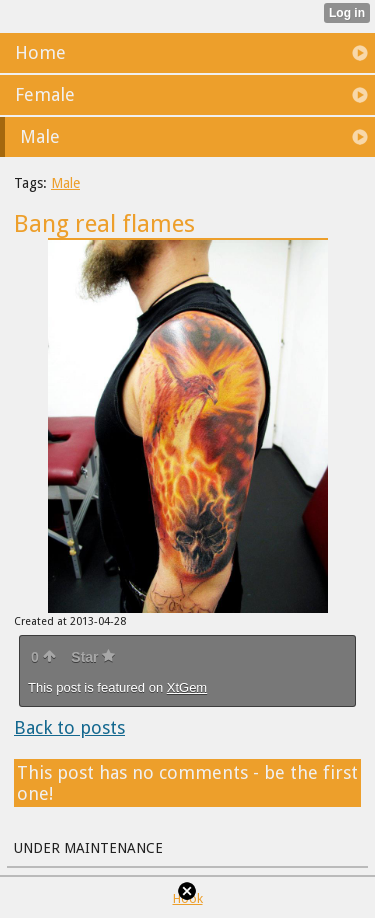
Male (65, 183)
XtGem (187, 687)
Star (93, 657)
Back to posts (69, 727)
